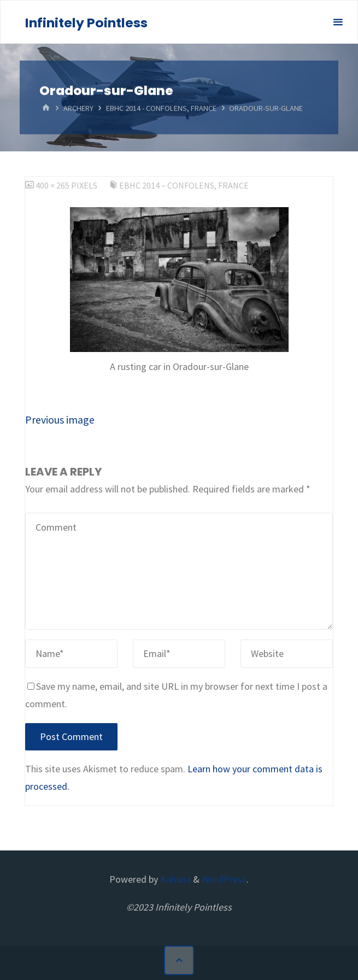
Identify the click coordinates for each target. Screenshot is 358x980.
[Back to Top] (179, 960)
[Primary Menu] (338, 22)
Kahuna (174, 879)
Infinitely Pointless (86, 23)
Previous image (60, 419)
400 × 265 (53, 185)
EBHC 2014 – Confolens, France (184, 185)
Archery (78, 108)
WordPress (224, 879)
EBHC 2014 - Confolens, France (161, 108)
